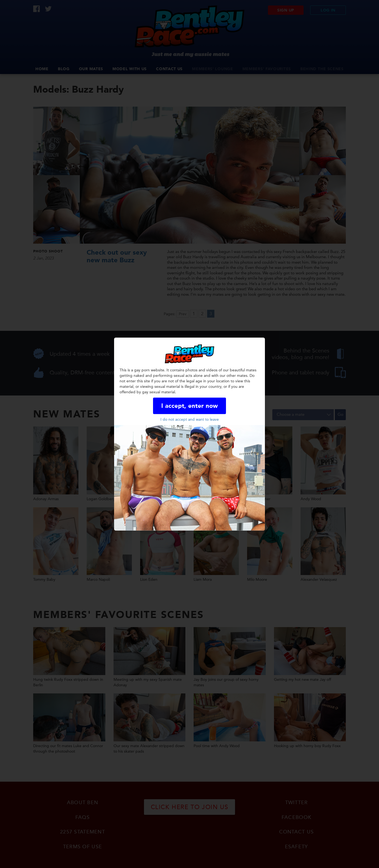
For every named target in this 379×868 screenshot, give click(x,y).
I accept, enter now (190, 406)
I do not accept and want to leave (190, 419)
